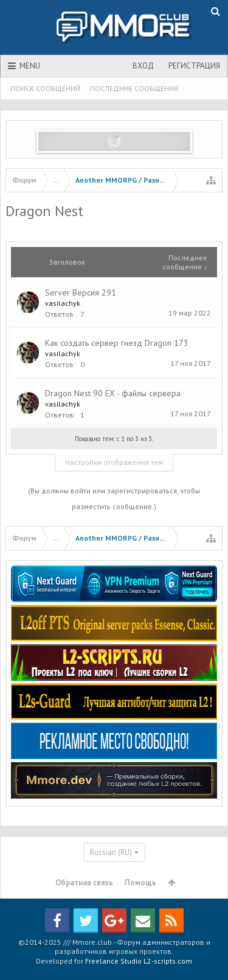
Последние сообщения (134, 88)
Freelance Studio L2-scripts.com (139, 961)
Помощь (140, 883)
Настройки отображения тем (114, 462)
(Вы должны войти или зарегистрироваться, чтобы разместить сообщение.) (114, 498)
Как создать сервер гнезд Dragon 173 (117, 343)
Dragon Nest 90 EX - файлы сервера (113, 393)
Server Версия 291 (81, 292)
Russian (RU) (111, 852)
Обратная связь (84, 883)
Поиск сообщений (45, 88)
